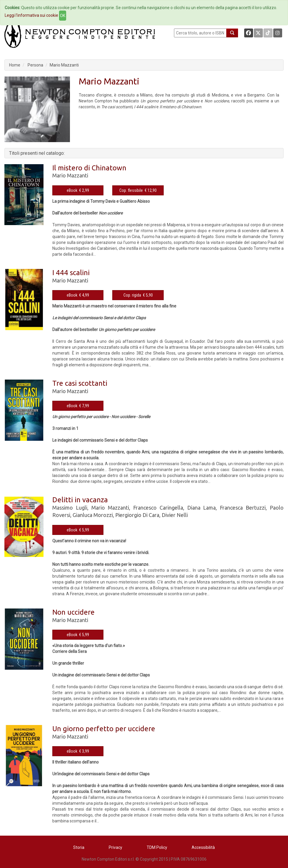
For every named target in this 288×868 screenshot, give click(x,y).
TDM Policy (157, 847)
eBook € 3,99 (78, 751)
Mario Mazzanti (64, 65)
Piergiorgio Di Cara (137, 515)
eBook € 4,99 (78, 295)
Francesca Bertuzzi (243, 508)
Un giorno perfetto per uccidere (104, 729)
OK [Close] (63, 16)
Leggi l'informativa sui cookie (31, 15)
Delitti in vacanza (80, 500)
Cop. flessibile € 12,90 (138, 190)
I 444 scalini (71, 273)
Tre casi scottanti (80, 383)
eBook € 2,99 (78, 190)
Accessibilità (203, 847)
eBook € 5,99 (78, 530)
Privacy (115, 847)
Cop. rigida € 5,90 (138, 295)
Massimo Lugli (70, 508)
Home (15, 65)
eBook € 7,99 (78, 406)
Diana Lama (202, 508)
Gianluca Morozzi (93, 515)
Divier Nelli (175, 515)
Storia (79, 847)
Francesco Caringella (158, 508)
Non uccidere (73, 612)
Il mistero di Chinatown (89, 168)
